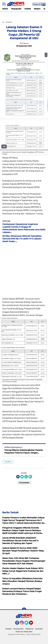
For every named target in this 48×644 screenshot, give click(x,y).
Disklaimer (29, 629)
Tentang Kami (18, 629)
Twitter (28, 624)
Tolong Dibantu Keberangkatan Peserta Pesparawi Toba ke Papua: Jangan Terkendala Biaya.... (24, 451)
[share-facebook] (18, 477)
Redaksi (9, 629)
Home (5, 9)
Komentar (24, 482)
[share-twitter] (22, 477)
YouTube (33, 624)
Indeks (28, 9)
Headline (8, 462)
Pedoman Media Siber (24, 632)
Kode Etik (39, 629)
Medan (37, 9)
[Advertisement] (24, 269)
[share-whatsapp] (26, 477)
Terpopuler (16, 9)
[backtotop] (24, 610)
